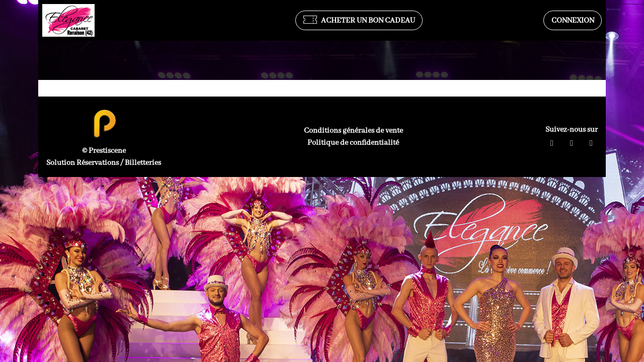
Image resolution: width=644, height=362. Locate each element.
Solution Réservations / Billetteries (104, 163)
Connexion (573, 21)
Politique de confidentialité (353, 143)
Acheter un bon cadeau (359, 20)
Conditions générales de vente (353, 131)
